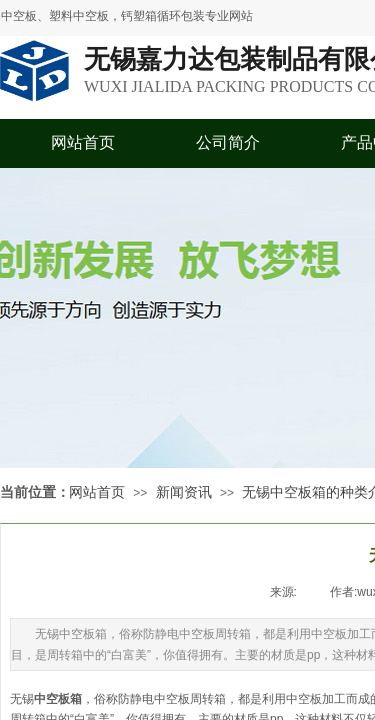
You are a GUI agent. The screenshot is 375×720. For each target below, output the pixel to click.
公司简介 (228, 142)
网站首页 (83, 142)
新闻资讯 (184, 492)
